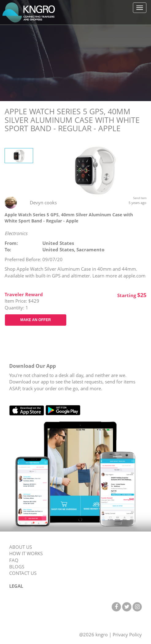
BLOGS (17, 567)
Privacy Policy (127, 634)
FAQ (14, 560)
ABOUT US (21, 547)
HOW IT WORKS (26, 553)
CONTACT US (23, 573)
